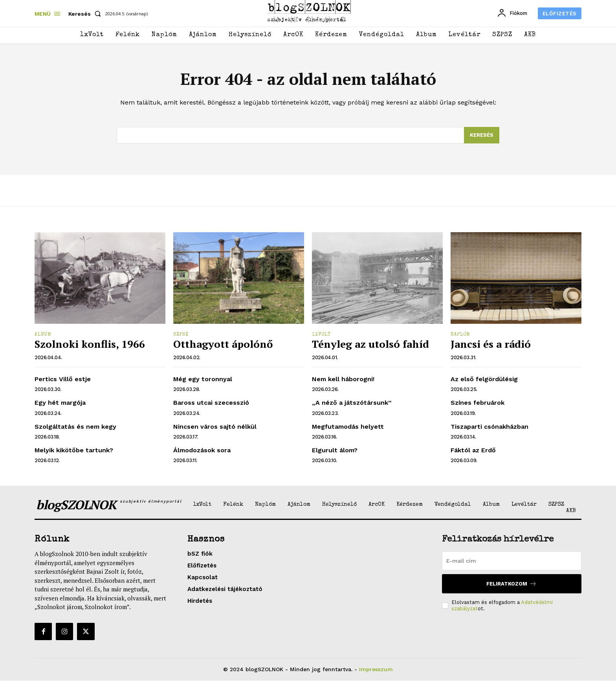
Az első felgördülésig (484, 379)
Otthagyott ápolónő (223, 344)
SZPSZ (181, 335)
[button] (86, 14)
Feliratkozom (511, 584)
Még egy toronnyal (203, 379)
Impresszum (376, 670)
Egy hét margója (60, 403)
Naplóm (460, 335)
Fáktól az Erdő (473, 451)
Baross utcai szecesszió (211, 403)
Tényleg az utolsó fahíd (370, 344)
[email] (512, 561)
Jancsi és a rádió (491, 344)
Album (43, 335)
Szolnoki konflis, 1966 (90, 344)
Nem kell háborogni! (343, 379)
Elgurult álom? (335, 451)
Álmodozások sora (202, 451)
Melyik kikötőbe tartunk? (74, 451)
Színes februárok (478, 403)
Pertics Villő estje (63, 379)
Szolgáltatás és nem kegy (75, 427)
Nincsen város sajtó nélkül (215, 427)
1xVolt (321, 335)
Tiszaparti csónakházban (489, 427)
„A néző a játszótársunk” (352, 403)
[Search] (482, 136)
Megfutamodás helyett (348, 427)
